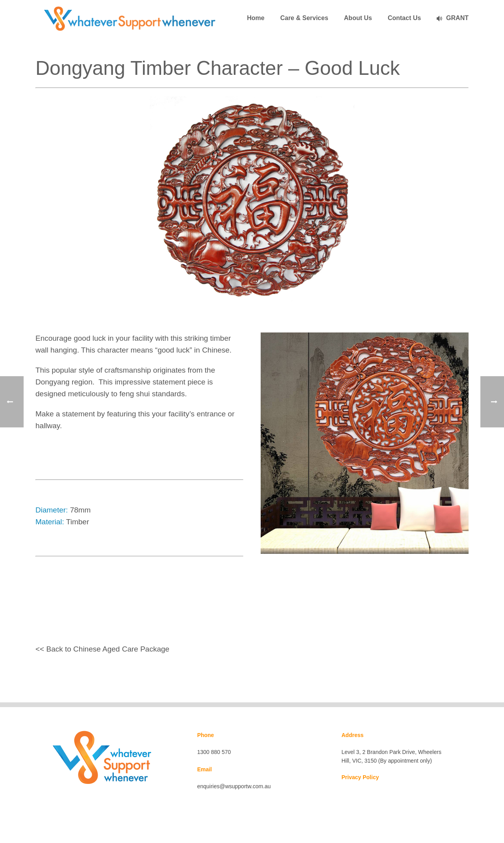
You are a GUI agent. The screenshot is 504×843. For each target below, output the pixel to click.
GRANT (453, 18)
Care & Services (304, 18)
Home (256, 18)
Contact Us (404, 18)
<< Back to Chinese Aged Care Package (102, 649)
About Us (358, 18)
